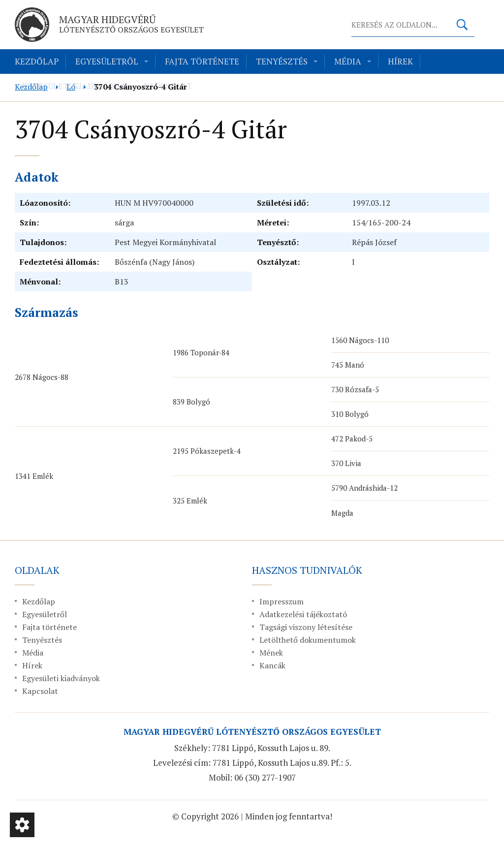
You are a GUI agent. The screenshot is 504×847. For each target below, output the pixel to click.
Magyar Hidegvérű (131, 24)
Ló (71, 87)
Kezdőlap (37, 61)
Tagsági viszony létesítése (306, 627)
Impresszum (282, 601)
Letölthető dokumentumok (308, 640)
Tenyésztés (282, 61)
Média (348, 61)
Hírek (400, 61)
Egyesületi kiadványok (61, 678)
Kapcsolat (40, 691)
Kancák (272, 665)
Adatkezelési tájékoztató (303, 614)
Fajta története (202, 61)
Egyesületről (107, 61)
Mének (271, 653)
